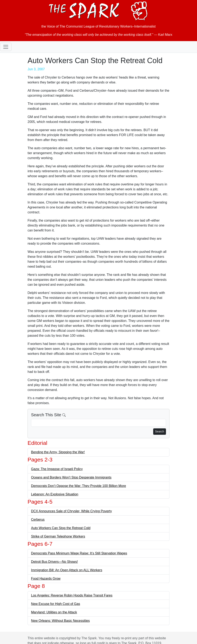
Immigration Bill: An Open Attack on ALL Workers (67, 570)
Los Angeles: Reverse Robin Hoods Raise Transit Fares (72, 595)
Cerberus (38, 520)
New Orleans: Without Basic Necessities (60, 621)
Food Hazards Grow (46, 579)
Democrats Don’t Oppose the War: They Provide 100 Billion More (79, 486)
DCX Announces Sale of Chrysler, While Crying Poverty (71, 511)
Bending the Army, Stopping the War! (58, 452)
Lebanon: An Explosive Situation (55, 494)
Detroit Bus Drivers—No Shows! (54, 562)
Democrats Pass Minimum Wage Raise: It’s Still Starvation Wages (79, 553)
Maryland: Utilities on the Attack (54, 612)
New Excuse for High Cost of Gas (56, 604)
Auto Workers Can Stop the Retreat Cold (61, 528)
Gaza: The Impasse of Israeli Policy (57, 469)
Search (160, 431)
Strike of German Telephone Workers (58, 536)
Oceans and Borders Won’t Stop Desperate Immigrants (71, 477)
